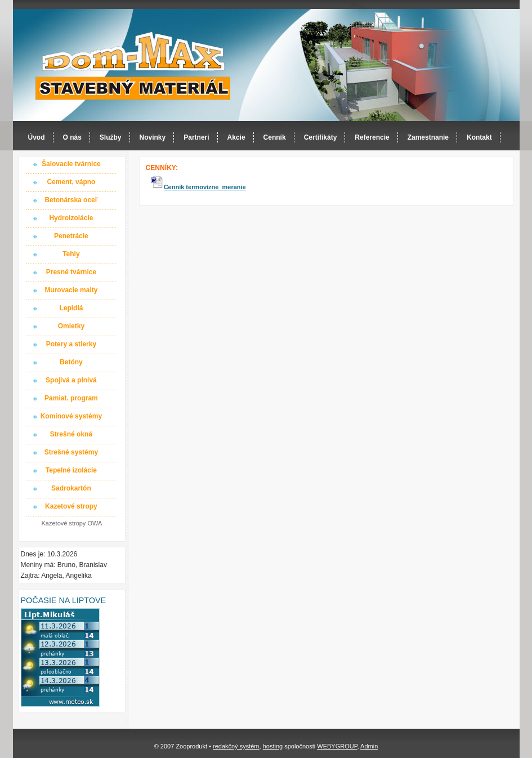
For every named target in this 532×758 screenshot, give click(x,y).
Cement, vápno (71, 182)
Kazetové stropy (71, 506)
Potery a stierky (71, 344)
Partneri (196, 137)
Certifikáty (321, 137)
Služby (111, 137)
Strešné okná (71, 434)
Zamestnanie (428, 137)
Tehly (71, 254)
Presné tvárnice (71, 272)
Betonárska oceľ (71, 200)
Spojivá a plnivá (71, 380)
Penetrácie (71, 236)
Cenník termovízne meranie (205, 187)
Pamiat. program (71, 398)
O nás (72, 137)
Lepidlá (71, 308)
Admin (369, 746)
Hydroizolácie (71, 218)
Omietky (71, 326)
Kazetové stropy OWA (72, 523)
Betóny (71, 362)
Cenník (275, 137)
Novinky (153, 137)
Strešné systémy (71, 452)
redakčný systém (236, 746)
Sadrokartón (71, 488)
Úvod (37, 137)
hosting (273, 746)
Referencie (372, 137)
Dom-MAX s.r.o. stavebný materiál (133, 66)
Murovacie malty (71, 290)
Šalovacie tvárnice (71, 164)
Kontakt (479, 137)
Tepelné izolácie (71, 470)
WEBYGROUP (337, 746)
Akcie (236, 137)
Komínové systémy (71, 416)
